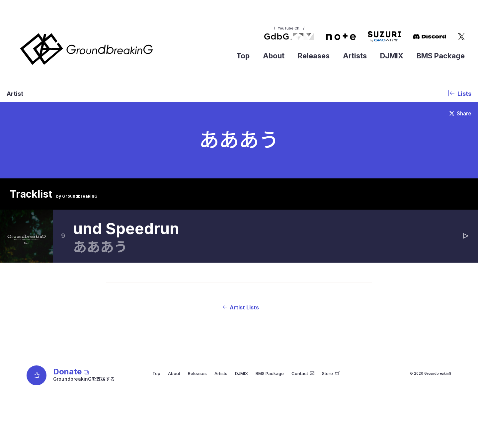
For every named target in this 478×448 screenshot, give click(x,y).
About (274, 56)
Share (460, 113)
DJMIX (392, 56)
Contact (303, 373)
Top (243, 56)
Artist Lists (239, 307)
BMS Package (441, 56)
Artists (355, 56)
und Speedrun (126, 228)
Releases (314, 56)
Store (331, 373)
